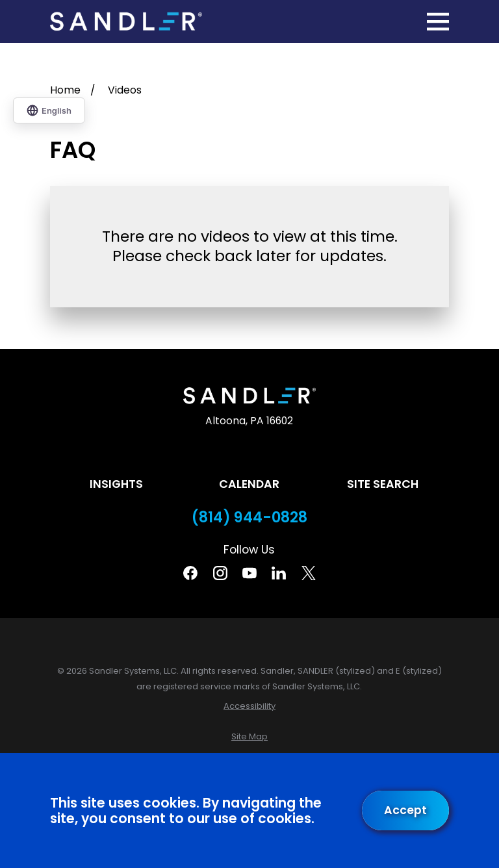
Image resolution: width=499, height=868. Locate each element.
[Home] (126, 22)
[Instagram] (220, 573)
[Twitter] (309, 573)
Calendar (249, 484)
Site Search (383, 484)
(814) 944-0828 (249, 517)
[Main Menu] (438, 21)
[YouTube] (249, 573)
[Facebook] (190, 573)
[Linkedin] (279, 573)
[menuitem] (249, 706)
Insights (116, 484)
